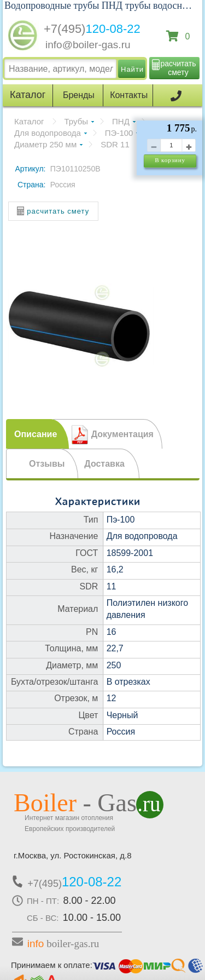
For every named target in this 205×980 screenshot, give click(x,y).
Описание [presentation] (36, 434)
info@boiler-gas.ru (88, 45)
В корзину (170, 160)
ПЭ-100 (119, 133)
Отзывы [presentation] (47, 464)
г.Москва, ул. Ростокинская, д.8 (73, 855)
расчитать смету (178, 68)
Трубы (77, 121)
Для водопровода (48, 133)
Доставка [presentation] (104, 464)
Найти (132, 69)
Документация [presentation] (122, 434)
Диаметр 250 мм (45, 144)
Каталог (29, 121)
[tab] (37, 434)
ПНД (121, 121)
